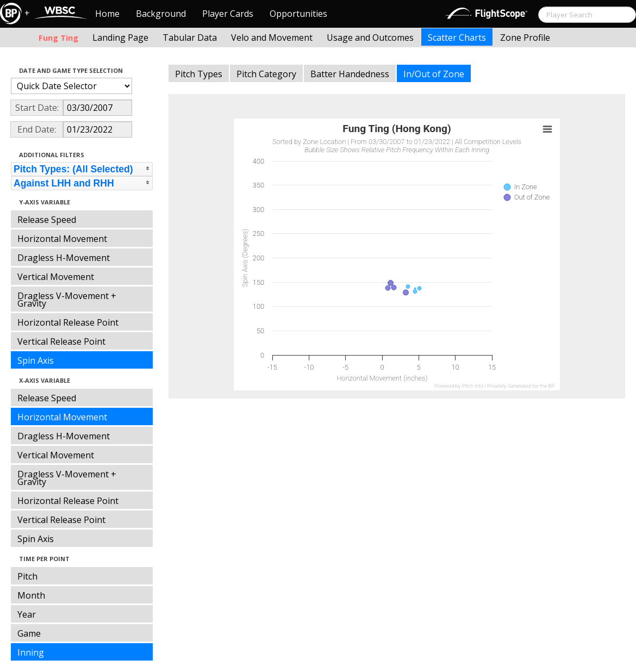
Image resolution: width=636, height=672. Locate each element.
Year (27, 614)
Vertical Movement (56, 277)
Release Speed (47, 220)
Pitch (27, 576)
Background (161, 14)
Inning (31, 652)
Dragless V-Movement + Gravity (67, 300)
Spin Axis (36, 360)
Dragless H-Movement (64, 258)
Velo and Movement (272, 38)
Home (107, 14)
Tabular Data (190, 38)
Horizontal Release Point (68, 322)
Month (31, 595)
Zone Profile (525, 38)
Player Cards (228, 14)
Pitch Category (266, 74)
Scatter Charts (457, 38)
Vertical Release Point (61, 341)
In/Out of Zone (434, 74)
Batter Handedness (350, 74)
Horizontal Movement (62, 239)
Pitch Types (199, 74)
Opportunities (298, 14)
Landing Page (120, 38)
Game (29, 633)
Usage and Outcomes (370, 38)
